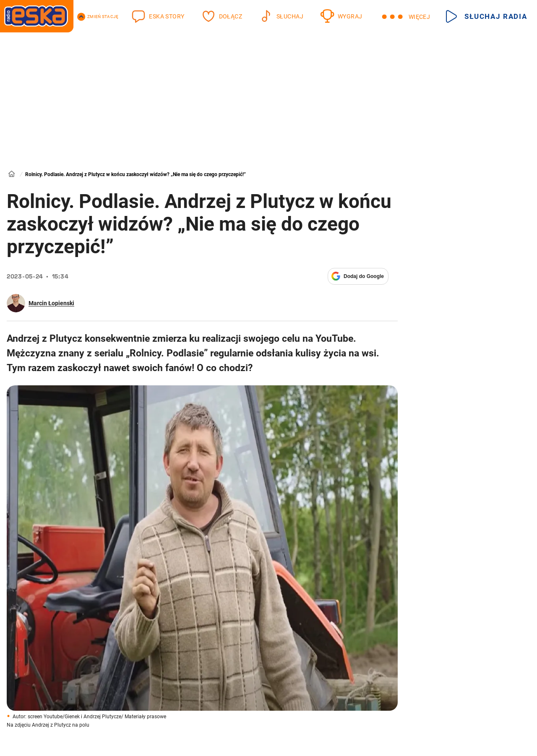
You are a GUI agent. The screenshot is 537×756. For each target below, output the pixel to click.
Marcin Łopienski (51, 303)
